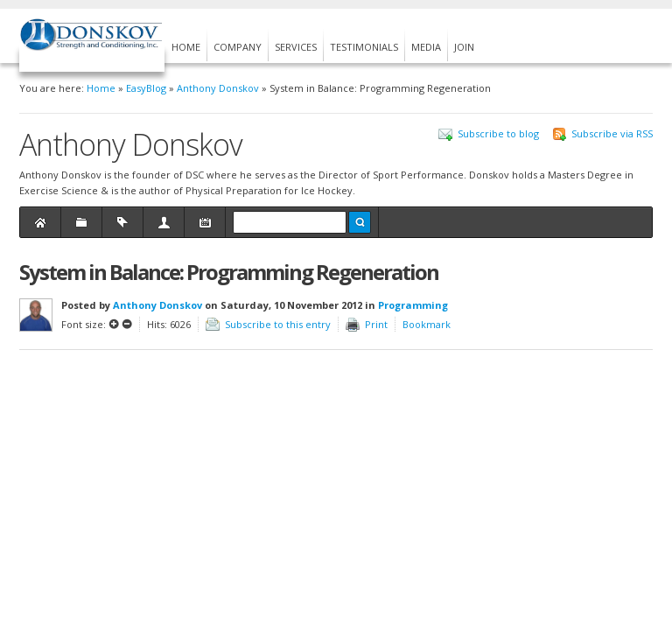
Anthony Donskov (218, 88)
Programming (413, 305)
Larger (114, 324)
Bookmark (427, 324)
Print (376, 324)
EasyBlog (146, 88)
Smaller (127, 324)
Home (101, 88)
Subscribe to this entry (278, 324)
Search (360, 222)
